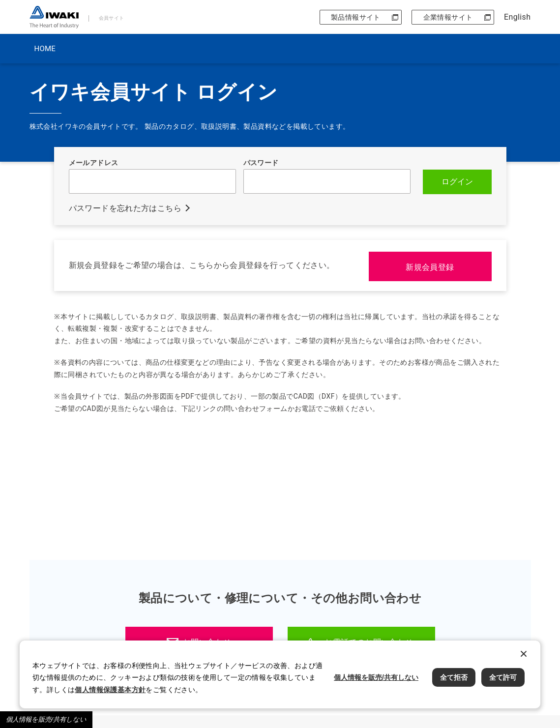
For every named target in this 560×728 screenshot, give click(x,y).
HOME (45, 49)
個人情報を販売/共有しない (46, 719)
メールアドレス (94, 163)
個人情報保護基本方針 (110, 690)
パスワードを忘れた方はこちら (125, 208)
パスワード (261, 163)
